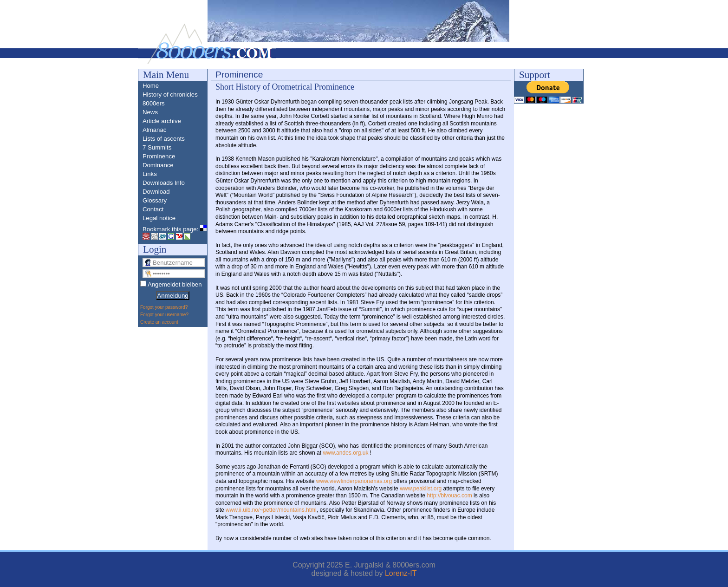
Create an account (159, 322)
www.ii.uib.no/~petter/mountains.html (271, 510)
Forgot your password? (164, 307)
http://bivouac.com (449, 496)
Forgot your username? (164, 315)
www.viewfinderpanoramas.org (354, 481)
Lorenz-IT (401, 573)
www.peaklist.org (421, 489)
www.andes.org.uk (345, 453)
